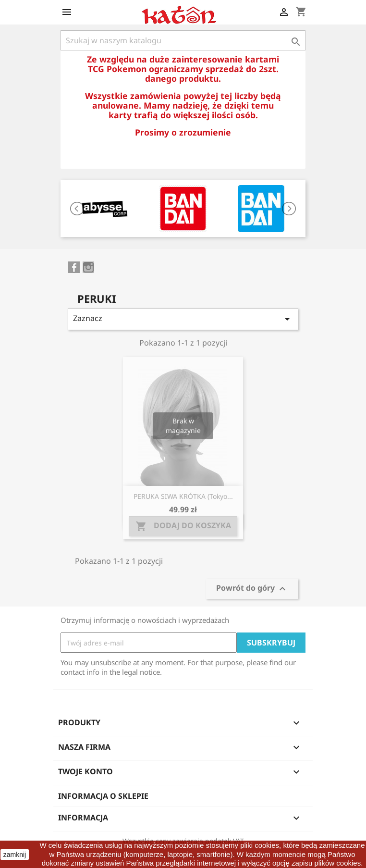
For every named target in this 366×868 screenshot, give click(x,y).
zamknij (15, 855)
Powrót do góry (252, 589)
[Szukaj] (183, 40)
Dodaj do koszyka (183, 526)
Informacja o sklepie (103, 796)
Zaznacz (183, 319)
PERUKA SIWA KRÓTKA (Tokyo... (183, 496)
